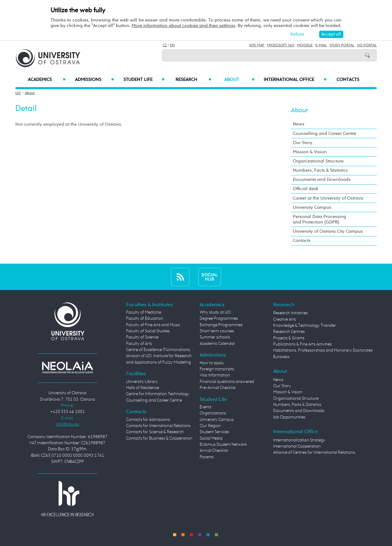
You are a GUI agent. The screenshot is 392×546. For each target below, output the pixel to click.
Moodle (305, 45)
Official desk (306, 189)
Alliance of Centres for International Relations (314, 452)
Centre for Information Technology (158, 394)
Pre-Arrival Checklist (218, 388)
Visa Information (215, 375)
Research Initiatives (290, 313)
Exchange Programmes (221, 325)
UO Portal (367, 45)
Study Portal (342, 45)
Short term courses (217, 331)
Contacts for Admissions (148, 420)
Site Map (257, 45)
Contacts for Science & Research (155, 432)
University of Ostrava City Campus (328, 231)
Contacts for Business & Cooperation (159, 438)
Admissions (94, 80)
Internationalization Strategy (299, 440)
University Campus (312, 207)
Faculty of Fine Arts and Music (153, 325)
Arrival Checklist (214, 451)
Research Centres (289, 332)
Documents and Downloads (322, 179)
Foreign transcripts (217, 369)
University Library (142, 382)
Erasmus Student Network (223, 445)
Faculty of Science (142, 337)
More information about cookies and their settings (183, 26)
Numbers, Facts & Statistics (320, 170)
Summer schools (215, 337)
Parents (207, 457)
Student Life (144, 80)
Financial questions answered (227, 382)
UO (18, 93)
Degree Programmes (219, 319)
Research (193, 80)
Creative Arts (285, 319)
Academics (47, 80)
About (239, 80)
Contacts (348, 80)
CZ (165, 45)
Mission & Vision (310, 152)
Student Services (214, 432)
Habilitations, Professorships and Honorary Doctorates (323, 350)
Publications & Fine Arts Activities (302, 344)
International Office (295, 80)
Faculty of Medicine (144, 312)
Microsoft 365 (281, 45)
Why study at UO (215, 312)
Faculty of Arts (139, 344)
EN (172, 45)
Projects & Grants (289, 338)
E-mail (321, 45)
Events (205, 407)
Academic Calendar (217, 344)
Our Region (210, 426)
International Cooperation (297, 446)
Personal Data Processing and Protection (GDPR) (319, 219)
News (299, 124)
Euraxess (281, 357)
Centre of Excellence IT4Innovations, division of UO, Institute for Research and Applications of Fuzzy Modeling (159, 356)
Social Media (211, 438)
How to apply (212, 363)
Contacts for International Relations (158, 426)
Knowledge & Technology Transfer (305, 326)
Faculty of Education (145, 319)
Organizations (213, 413)
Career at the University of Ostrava (328, 198)
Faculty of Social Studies (148, 331)
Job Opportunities (289, 417)
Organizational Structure (318, 161)
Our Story (303, 143)
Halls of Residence (143, 388)
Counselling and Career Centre (324, 134)
